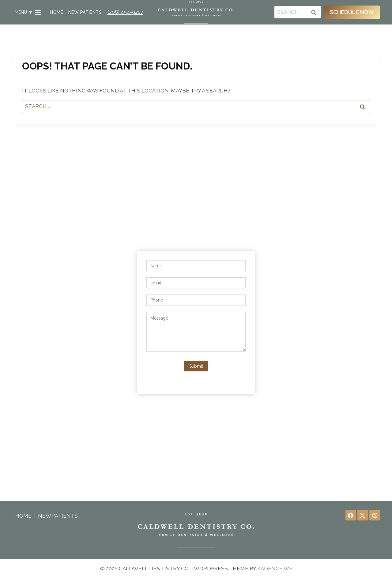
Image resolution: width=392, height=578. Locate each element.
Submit (196, 365)
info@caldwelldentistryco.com (68, 305)
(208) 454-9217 (125, 12)
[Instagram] (375, 515)
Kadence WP (275, 569)
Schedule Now (352, 12)
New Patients (85, 12)
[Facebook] (351, 515)
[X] (363, 515)
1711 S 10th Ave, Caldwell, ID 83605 (74, 283)
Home (57, 12)
